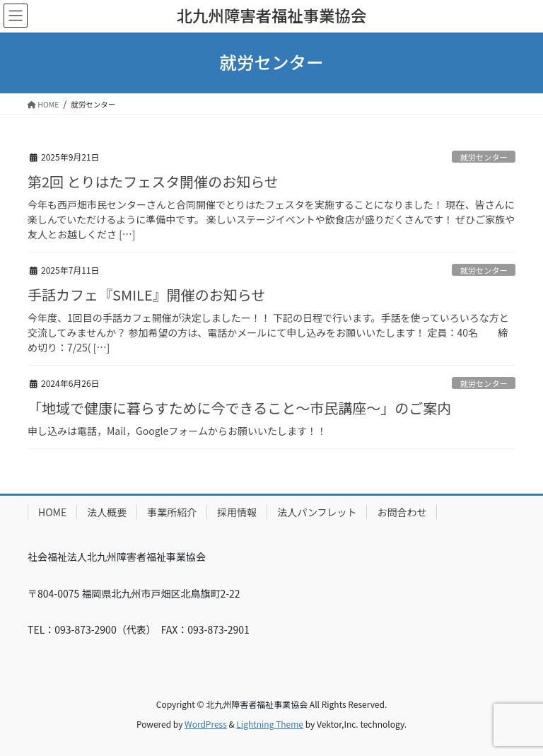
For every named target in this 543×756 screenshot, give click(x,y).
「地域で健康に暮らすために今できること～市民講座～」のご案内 (239, 408)
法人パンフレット (317, 512)
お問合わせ (402, 512)
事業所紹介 (172, 512)
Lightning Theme (270, 724)
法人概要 (107, 512)
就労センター (484, 157)
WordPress (206, 724)
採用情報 (237, 512)
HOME (52, 512)
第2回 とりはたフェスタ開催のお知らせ (153, 181)
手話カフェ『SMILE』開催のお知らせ (146, 295)
